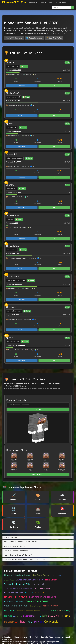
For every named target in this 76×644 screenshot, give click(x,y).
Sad (42, 622)
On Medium (10, 611)
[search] (72, 7)
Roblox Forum (50, 606)
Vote (54, 85)
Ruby (24, 622)
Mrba (33, 616)
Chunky (66, 611)
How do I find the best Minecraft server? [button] (21, 542)
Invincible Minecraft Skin (17, 584)
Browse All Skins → (38, 475)
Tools (43, 2)
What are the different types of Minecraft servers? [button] (25, 560)
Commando (52, 622)
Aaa (30, 622)
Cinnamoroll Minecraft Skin (30, 580)
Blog (51, 2)
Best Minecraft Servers (43, 597)
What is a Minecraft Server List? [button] (17, 551)
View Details (22, 85)
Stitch (36, 622)
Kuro (17, 622)
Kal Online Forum (42, 593)
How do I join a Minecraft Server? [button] (18, 555)
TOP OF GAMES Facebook (18, 589)
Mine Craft (51, 580)
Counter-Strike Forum (16, 606)
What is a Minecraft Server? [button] (15, 546)
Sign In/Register (62, 2)
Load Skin (38, 409)
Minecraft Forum (35, 606)
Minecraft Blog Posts (16, 597)
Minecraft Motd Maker (14, 602)
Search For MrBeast (37, 601)
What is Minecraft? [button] (11, 537)
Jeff (45, 616)
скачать (45, 611)
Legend (52, 616)
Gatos (54, 611)
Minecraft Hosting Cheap (17, 575)
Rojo (59, 616)
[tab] (38, 537)
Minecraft (29, 593)
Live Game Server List (44, 575)
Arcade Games (9, 580)
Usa (15, 616)
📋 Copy (24, 66)
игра (59, 575)
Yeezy (26, 616)
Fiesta (66, 616)
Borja (8, 616)
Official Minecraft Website (28, 611)
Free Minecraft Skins (14, 593)
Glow (20, 616)
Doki (59, 611)
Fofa (38, 616)
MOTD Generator (42, 589)
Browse (33, 2)
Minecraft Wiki (39, 584)
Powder (9, 622)
